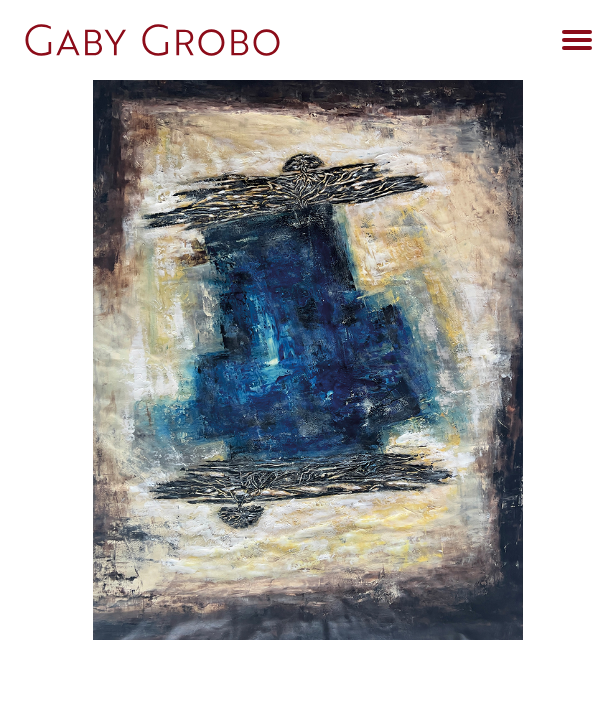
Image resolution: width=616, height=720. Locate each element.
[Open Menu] (577, 40)
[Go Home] (258, 40)
